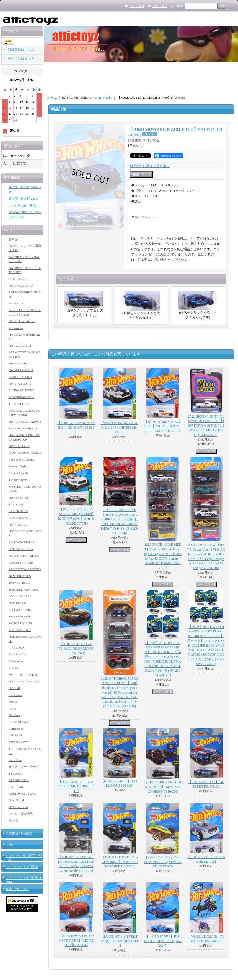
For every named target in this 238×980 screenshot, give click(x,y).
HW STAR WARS (20, 384)
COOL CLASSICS (20, 377)
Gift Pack (14, 715)
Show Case (15, 760)
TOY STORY (17, 504)
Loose (12, 708)
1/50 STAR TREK (20, 630)
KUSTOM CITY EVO (22, 794)
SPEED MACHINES (22, 460)
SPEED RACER (19, 742)
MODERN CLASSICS (23, 675)
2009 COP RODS (19, 583)
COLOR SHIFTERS (21, 562)
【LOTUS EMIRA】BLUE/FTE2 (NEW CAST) (163, 941)
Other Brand (16, 800)
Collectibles (16, 729)
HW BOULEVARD (21, 286)
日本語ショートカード (24, 767)
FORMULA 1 (17, 303)
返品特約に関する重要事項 (150, 166)
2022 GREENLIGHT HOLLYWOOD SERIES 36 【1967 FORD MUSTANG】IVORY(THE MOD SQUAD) (206, 426)
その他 (13, 820)
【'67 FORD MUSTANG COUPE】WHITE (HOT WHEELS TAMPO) (163, 426)
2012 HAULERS (19, 446)
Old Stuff (14, 688)
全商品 (13, 239)
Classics (14, 668)
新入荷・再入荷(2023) (23, 199)
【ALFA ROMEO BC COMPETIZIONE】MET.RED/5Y (76, 940)
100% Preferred (18, 807)
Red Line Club (18, 654)
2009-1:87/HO (17, 603)
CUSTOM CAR (18, 722)
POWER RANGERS (21, 397)
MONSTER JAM (19, 616)
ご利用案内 (137, 6)
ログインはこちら (21, 58)
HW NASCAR (18, 525)
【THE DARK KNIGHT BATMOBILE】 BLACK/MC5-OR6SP (163, 787)
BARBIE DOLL (19, 780)
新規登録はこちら (21, 50)
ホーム (52, 98)
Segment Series (18, 466)
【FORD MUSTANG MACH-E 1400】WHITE (120, 428)
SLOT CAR (16, 787)
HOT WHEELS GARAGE (25, 421)
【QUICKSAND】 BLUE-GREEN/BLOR (76, 786)
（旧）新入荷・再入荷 (24, 205)
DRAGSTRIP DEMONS (24, 556)
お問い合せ (160, 6)
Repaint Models (18, 473)
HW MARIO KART (21, 370)
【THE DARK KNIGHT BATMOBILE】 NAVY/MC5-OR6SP (120, 862)
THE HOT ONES (19, 404)
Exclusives (15, 695)
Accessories (16, 328)
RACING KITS (18, 511)
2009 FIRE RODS (20, 576)
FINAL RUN (17, 648)
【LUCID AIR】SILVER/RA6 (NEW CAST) (120, 941)
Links (9, 845)
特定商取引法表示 (19, 834)
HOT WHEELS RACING (24, 681)
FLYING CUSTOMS (22, 390)
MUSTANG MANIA (22, 542)
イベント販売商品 (21, 814)
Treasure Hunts (18, 480)
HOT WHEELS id (20, 346)
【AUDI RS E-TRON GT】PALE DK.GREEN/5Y (76, 649)
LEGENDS (15, 735)
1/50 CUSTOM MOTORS (25, 569)
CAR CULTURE (19, 279)
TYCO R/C (15, 773)
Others (13, 702)
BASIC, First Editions (22, 321)
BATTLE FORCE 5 (21, 549)
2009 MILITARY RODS (24, 590)
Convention (16, 661)
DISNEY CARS (18, 497)
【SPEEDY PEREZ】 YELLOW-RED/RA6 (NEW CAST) (163, 862)
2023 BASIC (104, 98)
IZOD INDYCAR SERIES (25, 453)
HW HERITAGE (19, 363)
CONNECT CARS (20, 610)
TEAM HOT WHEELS (23, 428)
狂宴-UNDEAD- (17, 889)
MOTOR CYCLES (20, 623)
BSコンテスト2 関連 (22, 867)
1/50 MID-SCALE (20, 596)
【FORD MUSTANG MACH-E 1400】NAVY (76, 428)
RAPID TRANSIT (20, 518)
